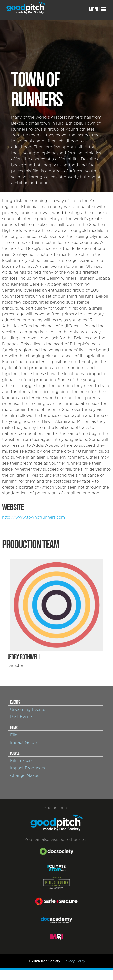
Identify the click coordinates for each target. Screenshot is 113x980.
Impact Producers (28, 768)
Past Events (22, 717)
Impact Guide (23, 743)
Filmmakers (21, 761)
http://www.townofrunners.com (34, 517)
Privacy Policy (74, 961)
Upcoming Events (28, 710)
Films (15, 735)
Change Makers (25, 776)
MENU (97, 9)
